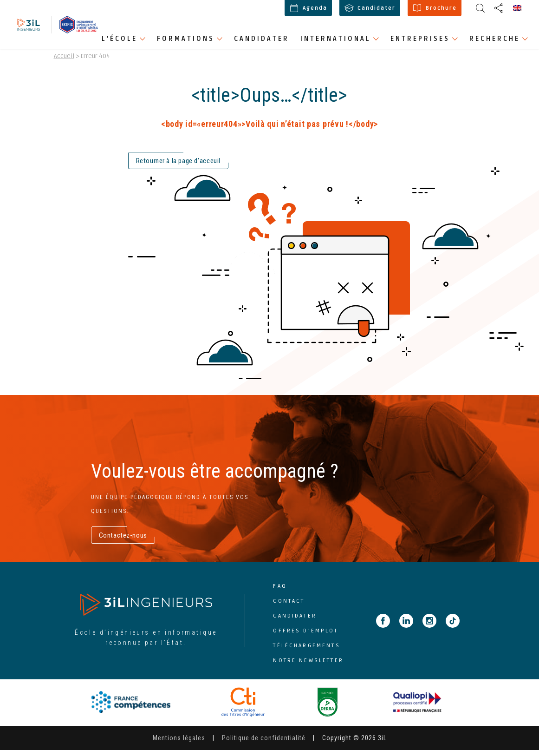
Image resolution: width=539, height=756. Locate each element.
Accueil (64, 62)
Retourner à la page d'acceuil (178, 167)
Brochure (435, 8)
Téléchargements (306, 651)
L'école (120, 39)
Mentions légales (179, 744)
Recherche (495, 39)
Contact (289, 607)
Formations (186, 39)
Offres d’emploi (305, 636)
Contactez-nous (123, 541)
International (336, 39)
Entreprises (420, 39)
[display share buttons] (480, 8)
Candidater (370, 8)
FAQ (280, 592)
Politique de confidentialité (264, 744)
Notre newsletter (308, 666)
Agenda (308, 8)
